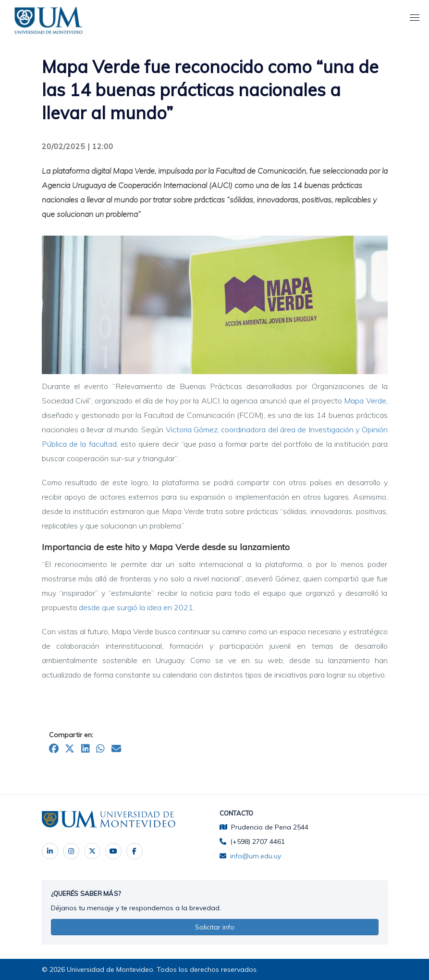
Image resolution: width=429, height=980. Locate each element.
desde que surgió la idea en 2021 (136, 607)
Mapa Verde (365, 401)
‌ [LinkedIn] (50, 851)
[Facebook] (135, 851)
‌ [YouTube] (113, 851)
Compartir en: (71, 735)
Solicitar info (215, 927)
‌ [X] (92, 851)
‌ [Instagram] (71, 851)
